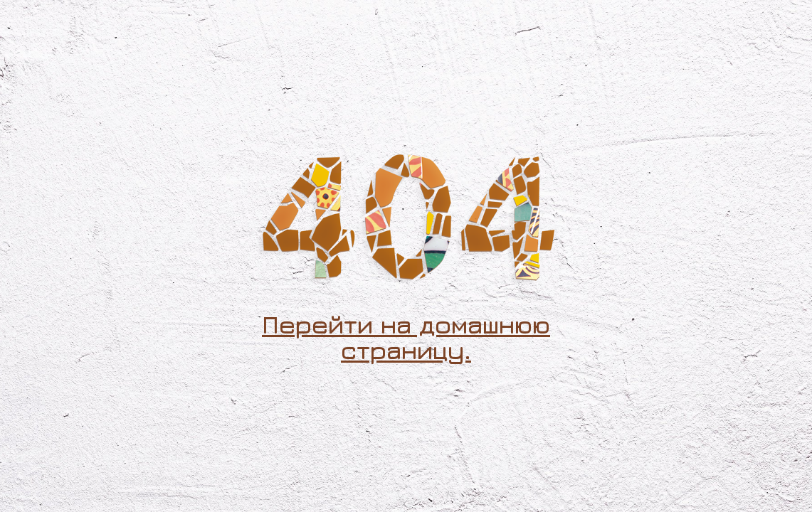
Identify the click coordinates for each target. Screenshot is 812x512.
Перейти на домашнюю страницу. (406, 337)
